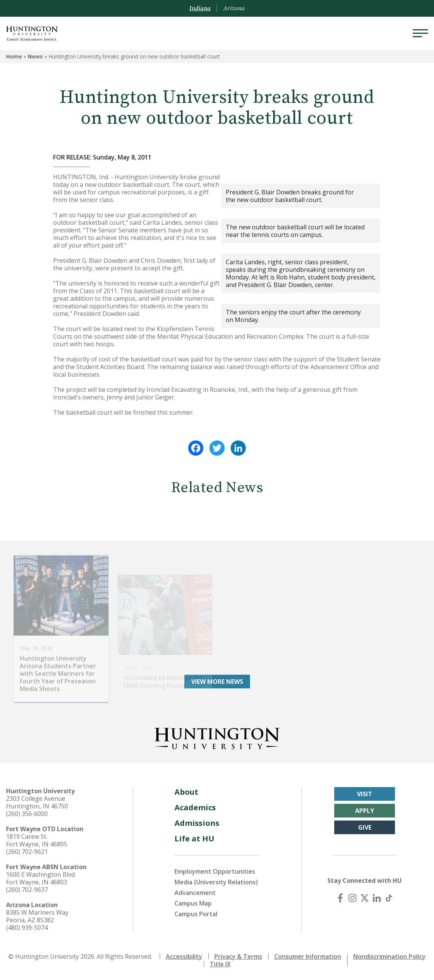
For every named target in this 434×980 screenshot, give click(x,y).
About (186, 792)
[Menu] (420, 33)
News (35, 56)
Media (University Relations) (216, 882)
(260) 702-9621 (27, 852)
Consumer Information (308, 956)
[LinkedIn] (377, 898)
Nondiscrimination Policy (389, 956)
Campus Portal (196, 914)
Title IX (220, 964)
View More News (217, 682)
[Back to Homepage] (217, 737)
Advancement (195, 893)
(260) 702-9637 (27, 890)
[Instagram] (352, 898)
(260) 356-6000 (27, 814)
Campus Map (193, 903)
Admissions (197, 823)
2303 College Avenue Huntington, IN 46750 (37, 802)
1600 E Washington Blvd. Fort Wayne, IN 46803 (41, 878)
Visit (365, 794)
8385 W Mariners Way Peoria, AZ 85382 (37, 916)
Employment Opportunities (215, 871)
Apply (365, 811)
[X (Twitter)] (365, 898)
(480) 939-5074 (27, 928)
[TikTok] (389, 898)
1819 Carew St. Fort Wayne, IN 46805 (37, 840)
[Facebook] (340, 898)
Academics (195, 807)
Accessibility (184, 956)
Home (14, 56)
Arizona (234, 8)
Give (365, 827)
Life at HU (194, 839)
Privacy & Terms (238, 956)
